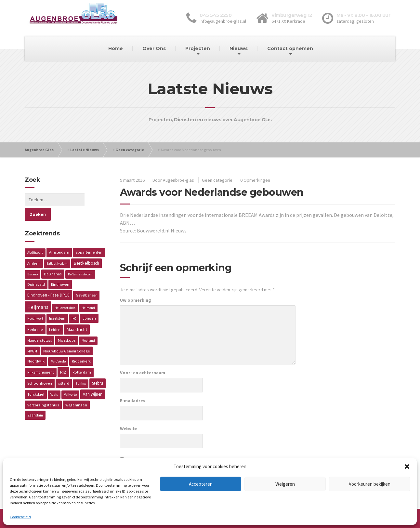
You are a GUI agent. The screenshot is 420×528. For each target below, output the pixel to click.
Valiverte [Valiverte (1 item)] (70, 380)
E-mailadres (133, 401)
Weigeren (285, 484)
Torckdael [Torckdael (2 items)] (36, 380)
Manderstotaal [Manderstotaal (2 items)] (39, 326)
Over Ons (154, 48)
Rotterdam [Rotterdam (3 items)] (82, 357)
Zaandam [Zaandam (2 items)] (35, 400)
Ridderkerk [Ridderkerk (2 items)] (81, 346)
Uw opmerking (136, 300)
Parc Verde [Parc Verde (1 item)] (58, 347)
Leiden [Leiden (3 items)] (55, 315)
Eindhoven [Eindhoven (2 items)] (60, 270)
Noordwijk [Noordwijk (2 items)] (36, 346)
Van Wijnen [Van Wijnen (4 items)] (93, 380)
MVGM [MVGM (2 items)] (32, 336)
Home (116, 48)
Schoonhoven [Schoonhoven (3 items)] (40, 369)
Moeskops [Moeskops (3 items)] (67, 326)
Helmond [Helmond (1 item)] (88, 293)
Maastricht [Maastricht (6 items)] (77, 315)
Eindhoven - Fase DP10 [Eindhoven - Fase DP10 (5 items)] (48, 280)
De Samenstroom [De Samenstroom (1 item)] (80, 260)
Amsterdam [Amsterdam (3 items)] (59, 238)
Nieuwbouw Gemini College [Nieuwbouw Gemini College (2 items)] (67, 336)
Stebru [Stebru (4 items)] (98, 369)
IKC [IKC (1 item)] (74, 304)
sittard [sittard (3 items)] (64, 369)
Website (129, 429)
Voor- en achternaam (143, 373)
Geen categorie (130, 150)
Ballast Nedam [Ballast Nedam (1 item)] (57, 249)
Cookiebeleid (20, 517)
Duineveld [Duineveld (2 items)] (36, 270)
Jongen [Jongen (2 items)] (89, 304)
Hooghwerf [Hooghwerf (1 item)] (35, 304)
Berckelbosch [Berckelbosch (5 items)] (86, 249)
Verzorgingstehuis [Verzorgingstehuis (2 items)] (43, 390)
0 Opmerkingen (255, 180)
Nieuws (239, 48)
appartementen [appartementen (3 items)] (89, 238)
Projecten (198, 48)
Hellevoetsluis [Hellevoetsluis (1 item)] (65, 293)
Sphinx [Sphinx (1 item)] (81, 369)
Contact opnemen (290, 48)
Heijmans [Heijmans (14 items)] (38, 292)
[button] (407, 467)
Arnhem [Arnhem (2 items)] (34, 249)
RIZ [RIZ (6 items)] (63, 357)
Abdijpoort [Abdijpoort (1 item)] (35, 238)
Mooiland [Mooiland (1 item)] (88, 326)
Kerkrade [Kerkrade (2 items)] (35, 315)
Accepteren (201, 484)
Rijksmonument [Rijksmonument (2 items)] (41, 357)
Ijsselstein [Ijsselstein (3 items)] (57, 304)
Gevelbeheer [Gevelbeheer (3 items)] (86, 280)
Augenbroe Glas (39, 150)
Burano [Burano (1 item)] (33, 260)
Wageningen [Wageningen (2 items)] (76, 390)
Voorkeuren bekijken (370, 484)
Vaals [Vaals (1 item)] (54, 380)
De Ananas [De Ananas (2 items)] (53, 259)
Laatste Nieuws (85, 150)
